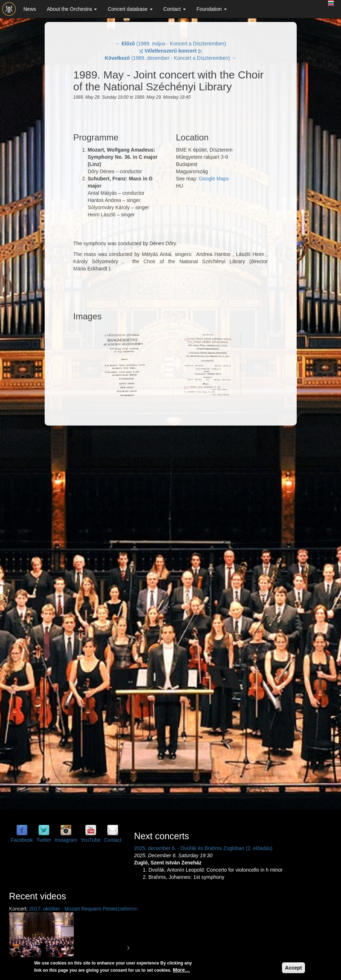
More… (181, 970)
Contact (175, 9)
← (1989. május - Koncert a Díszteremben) (170, 44)
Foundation (212, 9)
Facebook (22, 840)
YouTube (91, 840)
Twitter (44, 840)
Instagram (66, 840)
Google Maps (214, 179)
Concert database (130, 9)
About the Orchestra (72, 9)
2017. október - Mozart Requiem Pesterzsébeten (84, 909)
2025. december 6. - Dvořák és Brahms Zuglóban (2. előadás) (203, 848)
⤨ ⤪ (170, 51)
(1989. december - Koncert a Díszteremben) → (171, 58)
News (30, 9)
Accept (294, 968)
